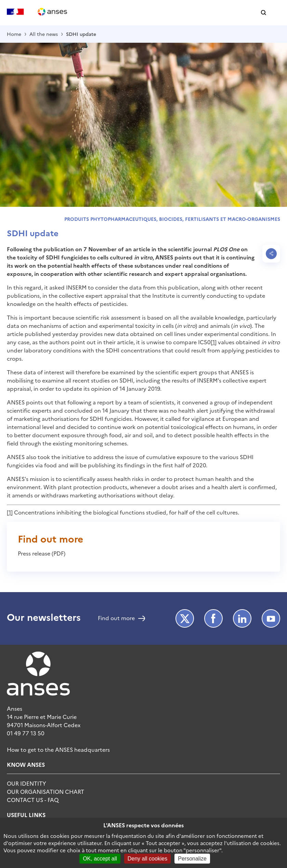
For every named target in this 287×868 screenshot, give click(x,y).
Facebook (213, 618)
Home (14, 34)
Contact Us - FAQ (33, 800)
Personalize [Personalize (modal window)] (192, 859)
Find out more (116, 618)
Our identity (27, 783)
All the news (44, 34)
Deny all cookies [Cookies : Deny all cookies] (148, 859)
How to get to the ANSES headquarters (58, 749)
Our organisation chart (45, 791)
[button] (264, 13)
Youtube (271, 618)
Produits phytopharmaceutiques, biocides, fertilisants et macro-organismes (172, 219)
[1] (214, 342)
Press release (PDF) (42, 553)
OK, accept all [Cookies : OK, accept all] (100, 859)
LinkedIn (242, 618)
